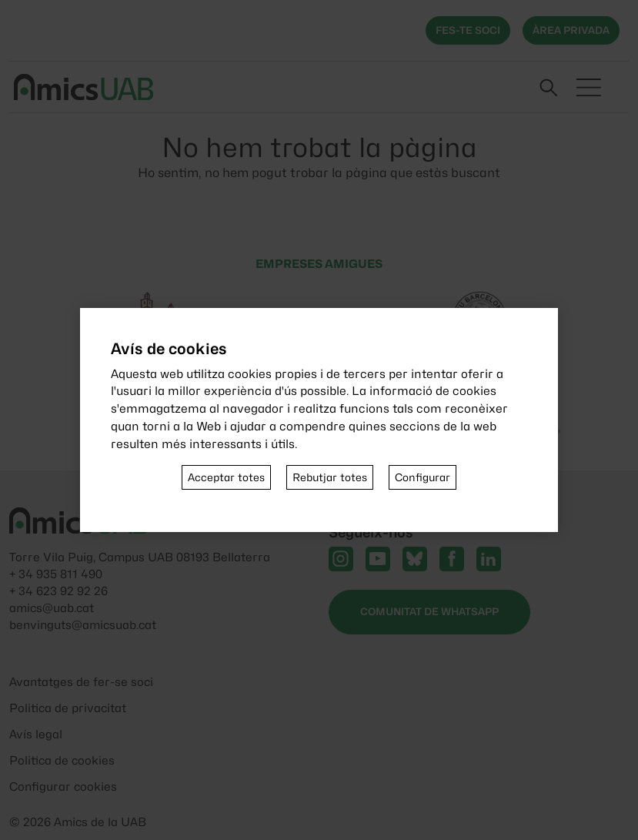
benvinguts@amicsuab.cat (83, 625)
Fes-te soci (468, 30)
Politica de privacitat (68, 708)
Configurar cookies (63, 787)
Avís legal (36, 735)
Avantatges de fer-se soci (81, 682)
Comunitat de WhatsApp (429, 611)
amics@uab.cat (52, 608)
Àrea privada (571, 30)
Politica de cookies (62, 761)
